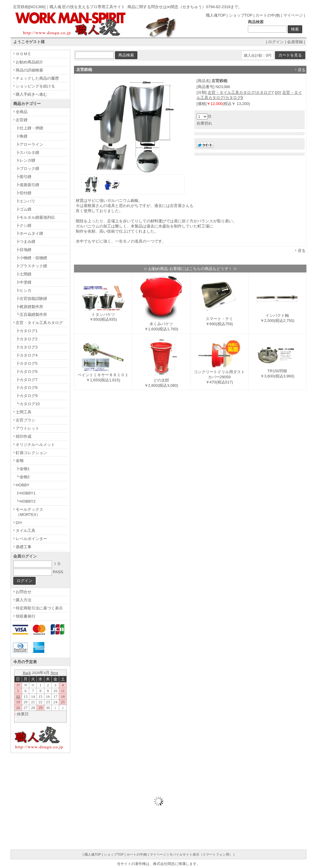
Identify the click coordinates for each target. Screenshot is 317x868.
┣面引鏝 (24, 177)
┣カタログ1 (27, 331)
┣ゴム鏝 (24, 209)
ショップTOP (241, 15)
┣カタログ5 (27, 363)
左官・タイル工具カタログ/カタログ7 (241, 92)
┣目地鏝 (24, 250)
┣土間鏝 (24, 274)
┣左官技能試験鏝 (31, 299)
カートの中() (268, 15)
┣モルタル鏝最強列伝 (35, 217)
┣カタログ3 (27, 347)
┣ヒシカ (24, 290)
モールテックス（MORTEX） (29, 512)
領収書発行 (26, 616)
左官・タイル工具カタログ (39, 323)
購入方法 (24, 600)
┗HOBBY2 (26, 501)
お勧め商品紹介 (29, 62)
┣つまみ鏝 (26, 242)
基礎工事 (24, 547)
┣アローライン (29, 144)
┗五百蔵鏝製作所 (31, 315)
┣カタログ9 (27, 396)
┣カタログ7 (27, 380)
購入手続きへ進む (31, 94)
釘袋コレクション (31, 453)
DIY (278, 92)
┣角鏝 (22, 136)
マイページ (293, 15)
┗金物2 (23, 477)
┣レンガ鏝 (26, 160)
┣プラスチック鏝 (31, 266)
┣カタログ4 (27, 355)
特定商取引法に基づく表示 (39, 608)
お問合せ (24, 592)
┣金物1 (23, 469)
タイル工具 (26, 531)
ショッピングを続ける (35, 86)
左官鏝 (22, 120)
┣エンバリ (26, 201)
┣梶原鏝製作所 (29, 307)
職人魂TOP (216, 15)
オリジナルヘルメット (35, 445)
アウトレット (27, 428)
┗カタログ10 (28, 404)
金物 (20, 461)
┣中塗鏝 (24, 282)
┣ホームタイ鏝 (29, 233)
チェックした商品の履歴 (37, 78)
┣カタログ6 (27, 372)
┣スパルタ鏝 (27, 153)
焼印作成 (24, 436)
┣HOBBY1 (26, 493)
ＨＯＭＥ (24, 54)
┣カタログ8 (27, 388)
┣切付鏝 (24, 193)
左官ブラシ (26, 420)
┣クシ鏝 (24, 226)
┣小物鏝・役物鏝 (31, 258)
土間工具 (24, 412)
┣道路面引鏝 (27, 185)
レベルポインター (31, 539)
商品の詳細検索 (29, 70)
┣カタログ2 (27, 339)
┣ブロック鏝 (27, 169)
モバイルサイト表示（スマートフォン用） (201, 854)
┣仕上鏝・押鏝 (29, 128)
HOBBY (23, 485)
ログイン (276, 42)
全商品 (22, 112)
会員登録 (295, 42)
